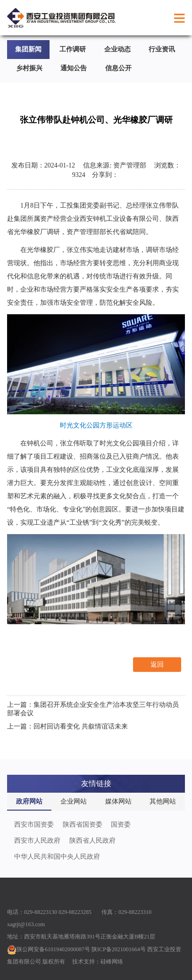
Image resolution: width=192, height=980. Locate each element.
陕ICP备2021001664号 (119, 949)
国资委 (121, 825)
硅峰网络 (112, 962)
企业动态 (117, 49)
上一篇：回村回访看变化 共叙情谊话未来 (67, 726)
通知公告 (74, 68)
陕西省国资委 (83, 825)
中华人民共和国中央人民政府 (57, 857)
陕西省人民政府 (92, 841)
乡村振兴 (29, 68)
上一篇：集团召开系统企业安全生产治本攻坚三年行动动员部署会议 (93, 709)
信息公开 (118, 68)
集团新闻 (28, 49)
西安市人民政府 (37, 841)
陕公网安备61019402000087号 (49, 949)
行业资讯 (162, 49)
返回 (157, 665)
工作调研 (73, 49)
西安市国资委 (34, 825)
